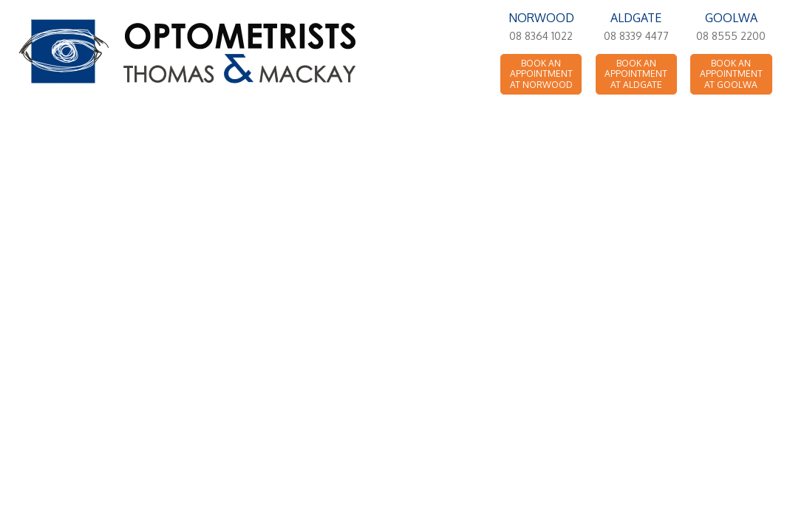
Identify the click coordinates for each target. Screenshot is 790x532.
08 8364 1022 (541, 36)
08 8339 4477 (636, 36)
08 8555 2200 (731, 36)
